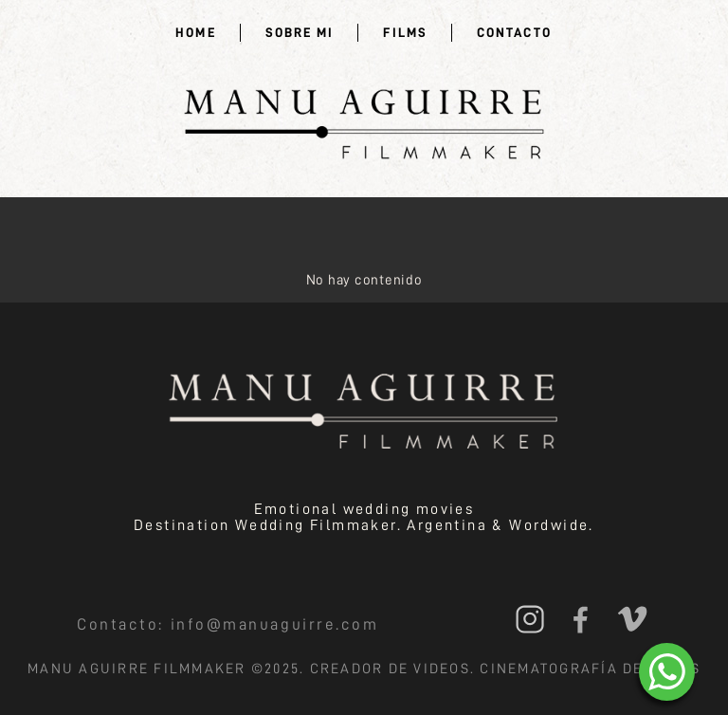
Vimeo (632, 619)
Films (405, 32)
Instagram (530, 619)
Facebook (581, 619)
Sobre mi (300, 32)
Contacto (514, 32)
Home (195, 32)
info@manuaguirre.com (275, 624)
